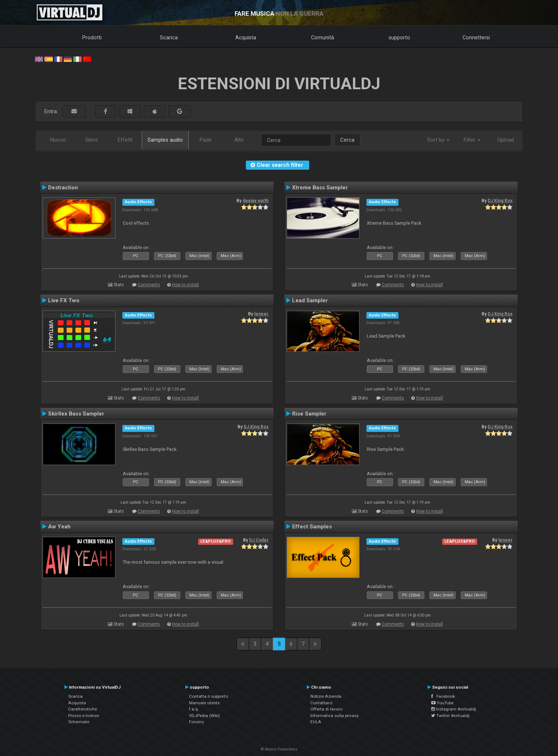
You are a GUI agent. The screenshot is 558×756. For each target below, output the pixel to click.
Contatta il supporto (209, 696)
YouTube (442, 703)
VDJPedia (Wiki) (205, 716)
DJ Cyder (259, 540)
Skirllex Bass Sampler (76, 414)
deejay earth (256, 201)
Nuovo (58, 140)
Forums (197, 722)
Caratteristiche (82, 709)
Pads (206, 140)
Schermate (79, 722)
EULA (316, 722)
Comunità (323, 38)
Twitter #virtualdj (450, 716)
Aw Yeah (59, 527)
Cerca (347, 140)
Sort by (438, 140)
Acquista (246, 38)
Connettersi (476, 38)
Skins (92, 140)
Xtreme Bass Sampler (320, 188)
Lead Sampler (310, 300)
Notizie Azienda (326, 696)
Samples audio (165, 140)
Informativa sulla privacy (335, 716)
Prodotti (92, 38)
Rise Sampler (309, 414)
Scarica (169, 38)
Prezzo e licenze (84, 716)
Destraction (63, 188)
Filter (472, 140)
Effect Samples (312, 527)
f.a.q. (194, 709)
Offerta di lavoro (326, 709)
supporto (399, 38)
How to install (185, 285)
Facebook (443, 696)
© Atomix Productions (279, 749)
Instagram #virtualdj (454, 709)
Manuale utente (204, 703)
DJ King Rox (500, 201)
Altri (239, 140)
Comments (149, 285)
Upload (506, 140)
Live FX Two (64, 300)
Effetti (125, 140)
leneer (261, 314)
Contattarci (321, 703)
